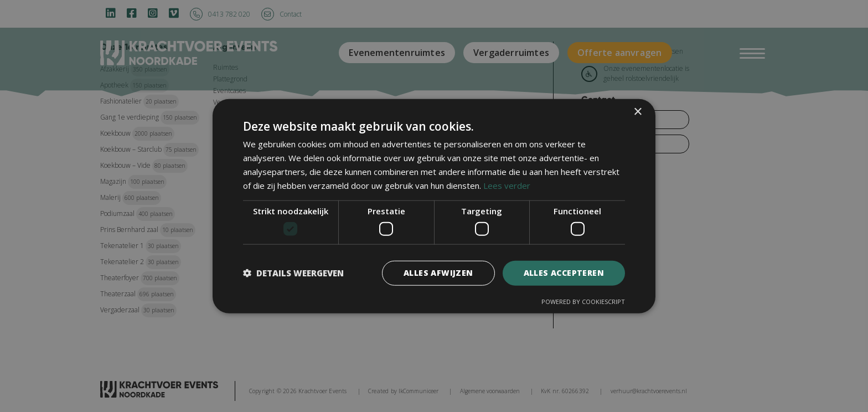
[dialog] (434, 206)
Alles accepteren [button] (564, 273)
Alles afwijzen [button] (438, 273)
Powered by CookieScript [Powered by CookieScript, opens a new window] (583, 301)
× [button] (637, 112)
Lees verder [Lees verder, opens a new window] (507, 185)
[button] (293, 273)
